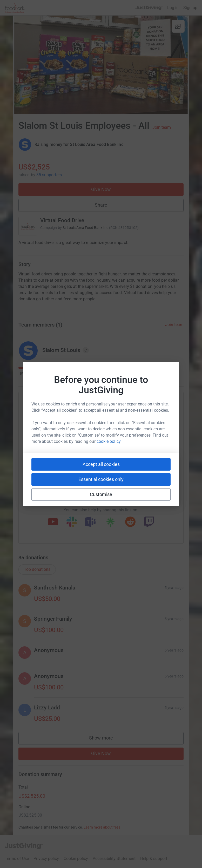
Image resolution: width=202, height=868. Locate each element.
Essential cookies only (101, 479)
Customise (101, 494)
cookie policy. (109, 441)
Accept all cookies (101, 464)
